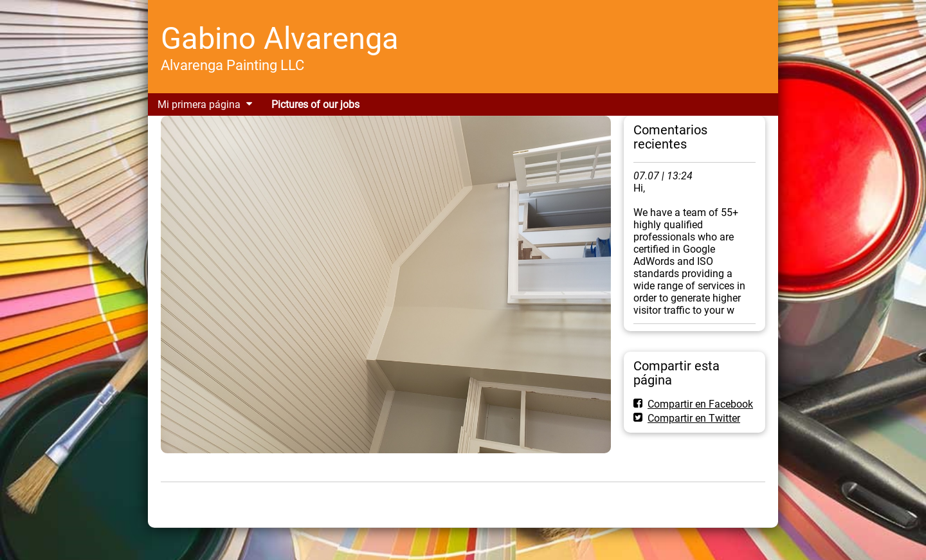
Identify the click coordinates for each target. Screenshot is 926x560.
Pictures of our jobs (315, 104)
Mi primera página (199, 104)
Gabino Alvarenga (280, 38)
